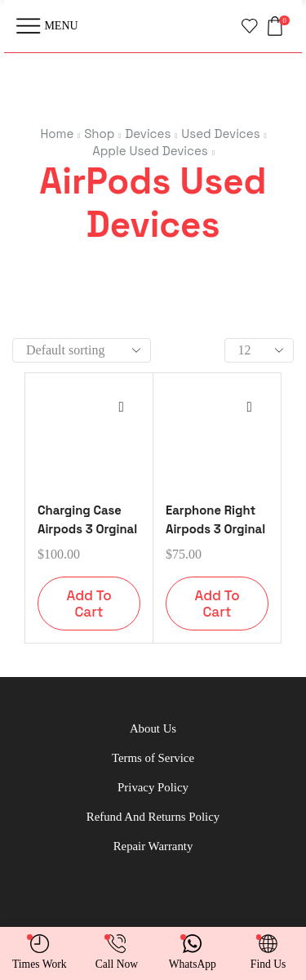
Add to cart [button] (89, 604)
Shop (99, 134)
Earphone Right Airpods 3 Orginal (215, 519)
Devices (148, 134)
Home (57, 134)
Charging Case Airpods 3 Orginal (89, 519)
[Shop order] (82, 350)
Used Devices (220, 134)
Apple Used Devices (150, 151)
